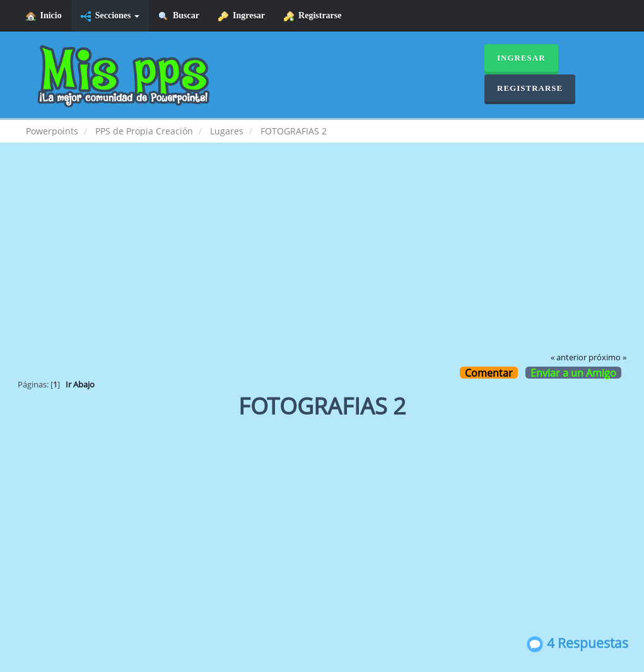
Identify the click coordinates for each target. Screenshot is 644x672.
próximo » (607, 357)
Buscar (179, 16)
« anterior (569, 357)
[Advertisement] (322, 256)
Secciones (110, 16)
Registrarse (313, 16)
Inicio (44, 16)
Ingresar (242, 16)
